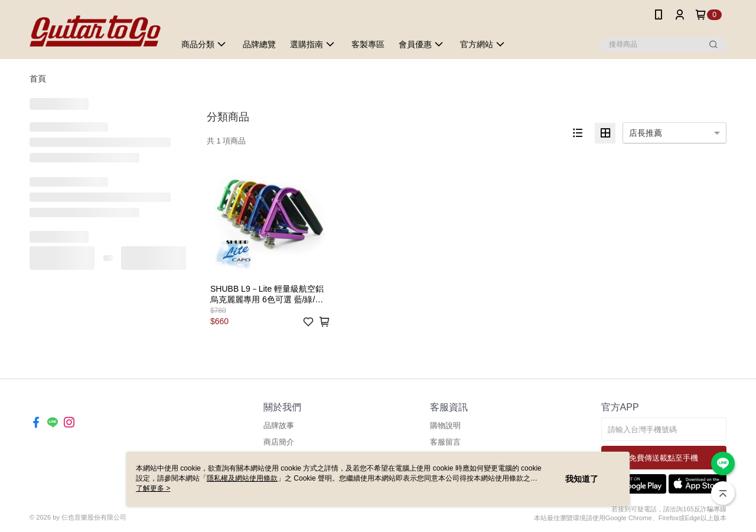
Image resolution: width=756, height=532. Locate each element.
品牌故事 (279, 425)
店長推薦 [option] (646, 133)
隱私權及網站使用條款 (242, 478)
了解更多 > (153, 488)
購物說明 (445, 425)
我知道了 (582, 479)
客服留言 (445, 442)
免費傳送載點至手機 (664, 458)
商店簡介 (279, 442)
